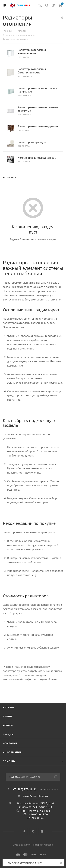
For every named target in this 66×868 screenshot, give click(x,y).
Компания (10, 743)
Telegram (24, 831)
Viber (33, 831)
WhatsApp (42, 831)
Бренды (8, 734)
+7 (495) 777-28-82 (25, 789)
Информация (12, 752)
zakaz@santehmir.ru (36, 796)
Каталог (9, 707)
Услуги (8, 725)
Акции (7, 716)
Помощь (9, 761)
